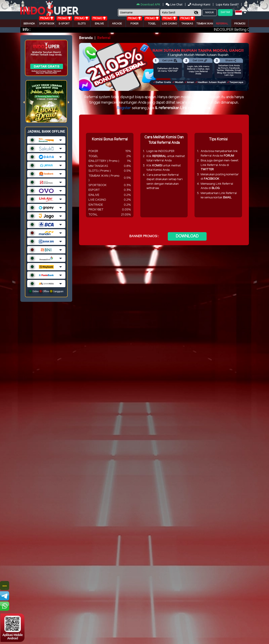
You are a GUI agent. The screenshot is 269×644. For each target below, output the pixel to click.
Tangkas (187, 24)
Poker (134, 24)
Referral (222, 24)
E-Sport (64, 24)
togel (152, 24)
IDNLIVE (99, 24)
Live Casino (169, 24)
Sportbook (47, 24)
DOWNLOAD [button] (187, 236)
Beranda (29, 24)
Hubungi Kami (199, 4)
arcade (117, 24)
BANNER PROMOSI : (144, 236)
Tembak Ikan (205, 24)
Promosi (240, 24)
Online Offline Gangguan (46, 291)
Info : (26, 30)
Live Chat (174, 4)
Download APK (149, 4)
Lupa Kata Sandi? (228, 4)
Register (124, 108)
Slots (82, 24)
